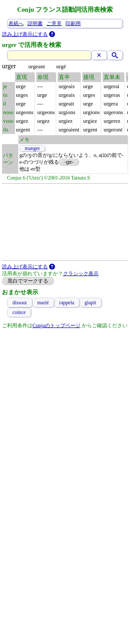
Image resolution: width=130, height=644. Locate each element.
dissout (20, 303)
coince (19, 312)
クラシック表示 (81, 273)
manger (32, 148)
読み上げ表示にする (25, 34)
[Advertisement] (65, 222)
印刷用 (73, 23)
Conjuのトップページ (56, 325)
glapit (90, 303)
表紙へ (16, 23)
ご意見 (54, 23)
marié (43, 303)
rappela (67, 303)
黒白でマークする (28, 281)
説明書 (35, 23)
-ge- (69, 162)
